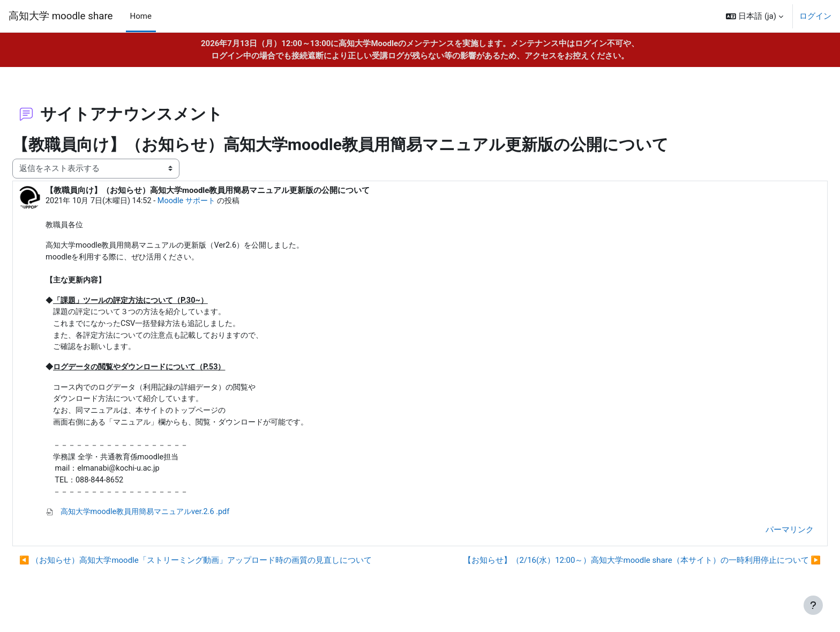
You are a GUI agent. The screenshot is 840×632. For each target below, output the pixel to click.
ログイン (815, 16)
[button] (755, 16)
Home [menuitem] (141, 16)
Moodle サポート (219, 201)
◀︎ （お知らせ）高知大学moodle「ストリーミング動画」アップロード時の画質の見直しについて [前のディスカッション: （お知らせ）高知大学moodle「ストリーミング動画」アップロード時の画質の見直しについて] (221, 571)
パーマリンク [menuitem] (764, 540)
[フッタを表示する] (813, 605)
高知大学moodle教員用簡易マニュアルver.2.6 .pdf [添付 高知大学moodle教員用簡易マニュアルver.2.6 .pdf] (168, 522)
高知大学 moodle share (61, 16)
